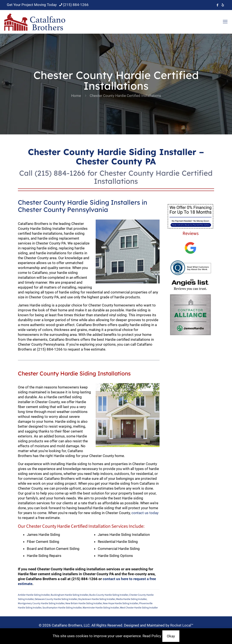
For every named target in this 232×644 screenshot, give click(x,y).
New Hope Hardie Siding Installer (120, 603)
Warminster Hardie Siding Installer (101, 608)
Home (76, 96)
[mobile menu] (225, 22)
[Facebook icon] (217, 5)
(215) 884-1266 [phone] (76, 5)
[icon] (223, 5)
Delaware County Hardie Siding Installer (56, 599)
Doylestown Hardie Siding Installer (97, 599)
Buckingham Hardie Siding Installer (69, 595)
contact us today (145, 513)
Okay (171, 636)
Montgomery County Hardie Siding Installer (41, 603)
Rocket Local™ (182, 625)
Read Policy (152, 636)
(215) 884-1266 (60, 173)
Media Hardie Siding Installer (131, 599)
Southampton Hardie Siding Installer (62, 608)
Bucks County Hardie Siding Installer (109, 595)
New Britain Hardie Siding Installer (84, 603)
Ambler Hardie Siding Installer (34, 595)
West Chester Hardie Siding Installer (139, 608)
